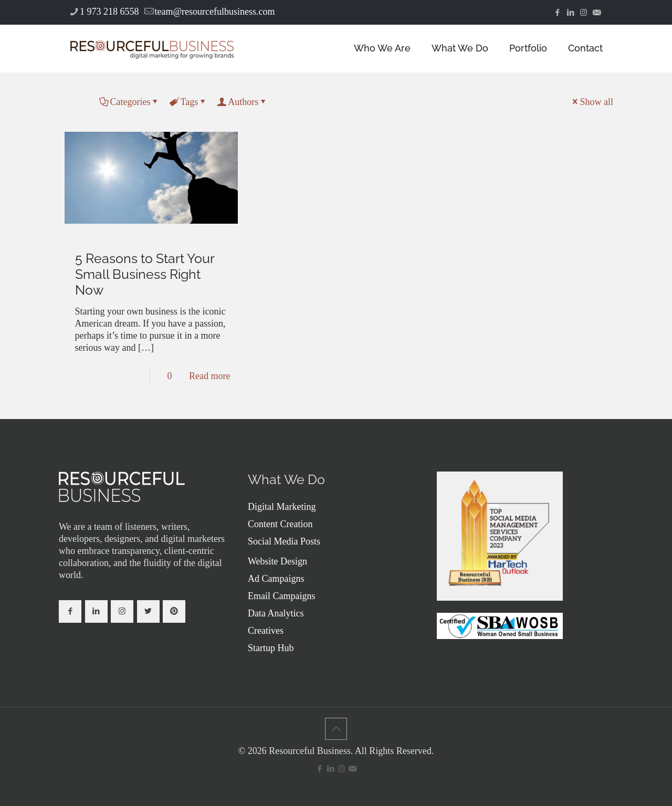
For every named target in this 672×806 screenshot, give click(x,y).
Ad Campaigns (276, 579)
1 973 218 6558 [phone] (109, 12)
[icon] (597, 13)
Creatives (266, 631)
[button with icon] (70, 611)
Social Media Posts (284, 541)
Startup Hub (271, 648)
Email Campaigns (281, 596)
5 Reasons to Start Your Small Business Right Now (145, 274)
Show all (592, 102)
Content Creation (280, 524)
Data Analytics (276, 613)
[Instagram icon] (584, 13)
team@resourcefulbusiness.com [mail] (215, 12)
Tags (188, 102)
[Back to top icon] (336, 729)
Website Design (277, 561)
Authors (242, 102)
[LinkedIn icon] (570, 13)
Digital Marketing (282, 507)
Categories (130, 102)
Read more (209, 376)
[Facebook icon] (557, 13)
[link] (122, 487)
